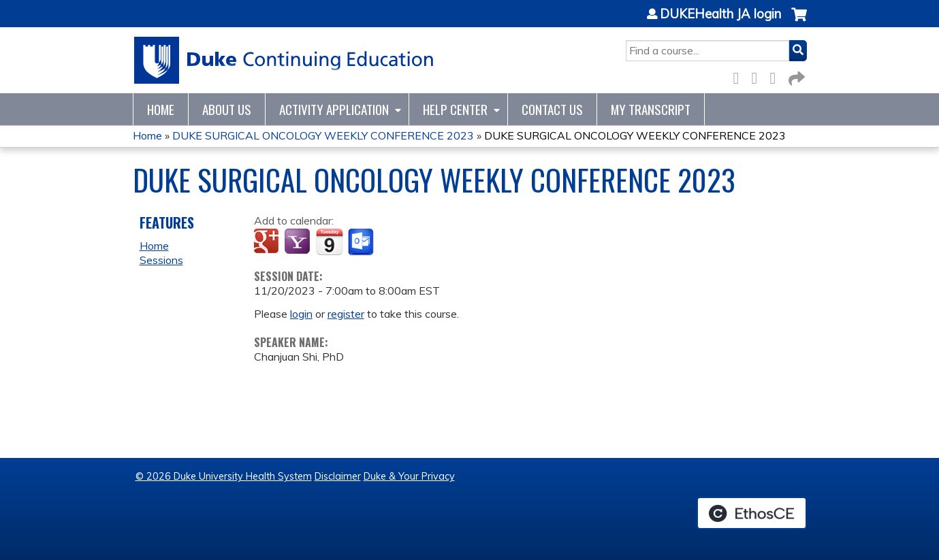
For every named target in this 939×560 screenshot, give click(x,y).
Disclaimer (338, 476)
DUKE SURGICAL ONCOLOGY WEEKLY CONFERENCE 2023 (323, 135)
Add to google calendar (268, 242)
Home (161, 109)
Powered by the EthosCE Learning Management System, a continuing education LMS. (752, 513)
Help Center (455, 109)
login (301, 314)
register (346, 314)
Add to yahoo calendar (299, 242)
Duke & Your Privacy (409, 476)
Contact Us (552, 109)
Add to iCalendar (329, 242)
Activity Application (334, 109)
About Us (227, 109)
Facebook (740, 76)
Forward (795, 76)
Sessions (161, 260)
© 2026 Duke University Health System (224, 476)
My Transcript (651, 109)
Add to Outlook (362, 242)
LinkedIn (777, 76)
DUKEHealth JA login (720, 14)
